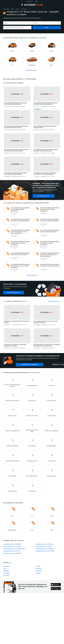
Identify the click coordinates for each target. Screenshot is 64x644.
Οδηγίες (13, 9)
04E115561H (6, 575)
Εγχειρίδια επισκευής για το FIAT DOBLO (12, 546)
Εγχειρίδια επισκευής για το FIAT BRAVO (44, 549)
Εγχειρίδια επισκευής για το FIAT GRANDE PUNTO (14, 549)
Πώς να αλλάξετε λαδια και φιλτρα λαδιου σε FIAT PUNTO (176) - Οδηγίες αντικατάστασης (50, 243)
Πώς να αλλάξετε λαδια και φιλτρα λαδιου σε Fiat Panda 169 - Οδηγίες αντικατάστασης (20, 220)
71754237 (38, 566)
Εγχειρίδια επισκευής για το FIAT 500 (44, 546)
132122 (5, 568)
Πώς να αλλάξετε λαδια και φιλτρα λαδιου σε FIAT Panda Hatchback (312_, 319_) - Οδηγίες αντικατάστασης (20, 232)
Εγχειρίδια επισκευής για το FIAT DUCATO (12, 553)
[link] (17, 97)
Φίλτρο (18, 9)
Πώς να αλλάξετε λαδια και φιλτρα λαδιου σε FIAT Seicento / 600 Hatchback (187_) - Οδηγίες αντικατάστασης (50, 254)
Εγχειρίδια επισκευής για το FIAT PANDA (44, 544)
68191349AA (6, 571)
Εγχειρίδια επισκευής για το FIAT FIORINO (45, 551)
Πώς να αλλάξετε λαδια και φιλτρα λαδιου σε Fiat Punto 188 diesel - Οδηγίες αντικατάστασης (20, 209)
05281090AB (38, 568)
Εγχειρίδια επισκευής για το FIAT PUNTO (12, 544)
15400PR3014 (39, 571)
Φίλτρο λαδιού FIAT (43, 196)
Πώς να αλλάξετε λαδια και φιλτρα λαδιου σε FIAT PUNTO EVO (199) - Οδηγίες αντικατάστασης (20, 243)
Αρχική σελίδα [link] (6, 9)
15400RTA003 (6, 566)
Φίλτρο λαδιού (24, 9)
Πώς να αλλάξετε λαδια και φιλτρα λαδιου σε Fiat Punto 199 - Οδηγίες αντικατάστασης (50, 220)
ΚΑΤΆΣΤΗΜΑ (29, 1)
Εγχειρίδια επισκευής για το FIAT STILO (12, 551)
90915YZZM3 (6, 573)
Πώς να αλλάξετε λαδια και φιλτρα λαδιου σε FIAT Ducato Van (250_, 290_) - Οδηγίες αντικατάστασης (20, 266)
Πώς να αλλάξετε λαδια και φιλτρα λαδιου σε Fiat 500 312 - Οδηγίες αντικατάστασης (20, 254)
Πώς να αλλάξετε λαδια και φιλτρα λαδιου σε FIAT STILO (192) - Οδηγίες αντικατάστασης (50, 265)
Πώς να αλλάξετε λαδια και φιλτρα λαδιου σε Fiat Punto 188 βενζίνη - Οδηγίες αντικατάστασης (50, 209)
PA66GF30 (38, 573)
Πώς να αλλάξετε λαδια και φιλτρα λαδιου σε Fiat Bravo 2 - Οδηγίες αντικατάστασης (50, 231)
